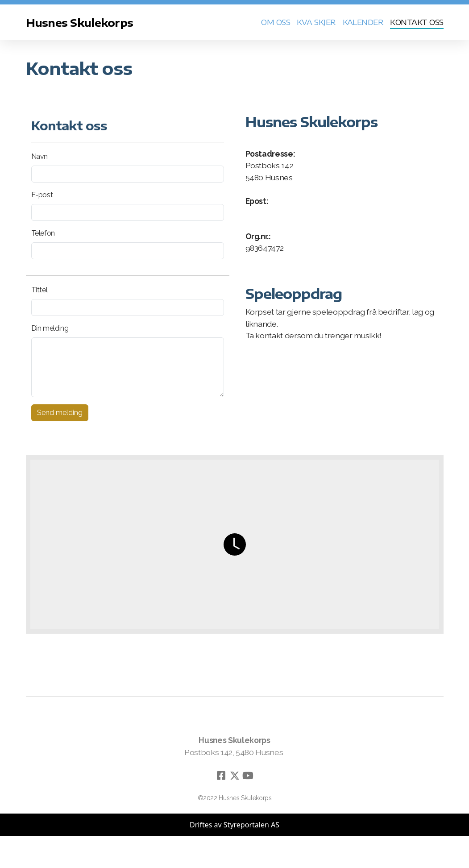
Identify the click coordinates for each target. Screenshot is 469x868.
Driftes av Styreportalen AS (234, 825)
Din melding (50, 328)
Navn (40, 156)
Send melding (60, 413)
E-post (42, 195)
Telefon (43, 233)
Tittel (39, 290)
